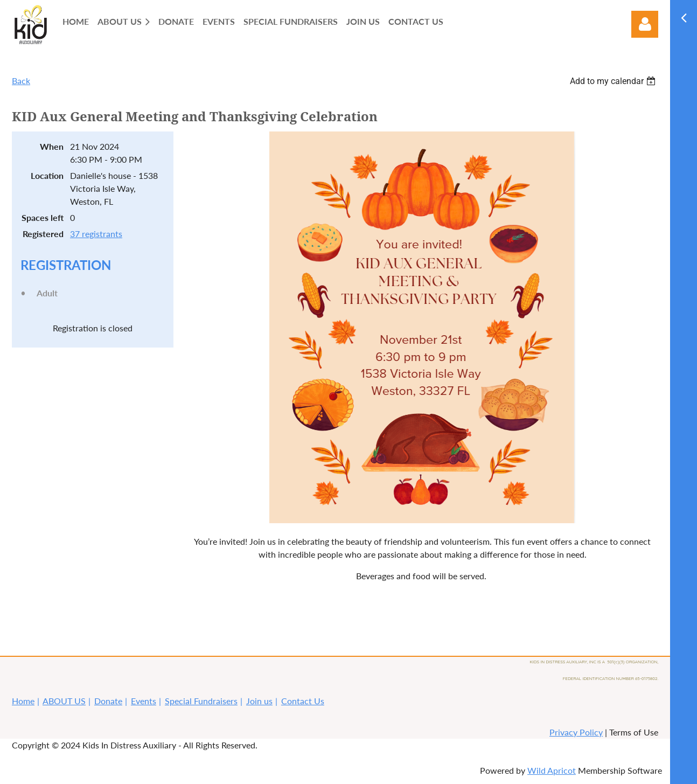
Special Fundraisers (201, 701)
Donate (108, 701)
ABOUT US (64, 701)
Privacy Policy (576, 732)
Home (23, 701)
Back (21, 81)
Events (144, 701)
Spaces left (43, 217)
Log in (645, 24)
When (52, 146)
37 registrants (96, 234)
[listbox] (614, 81)
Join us (259, 701)
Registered (43, 234)
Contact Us (303, 701)
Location (47, 175)
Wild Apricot (552, 770)
